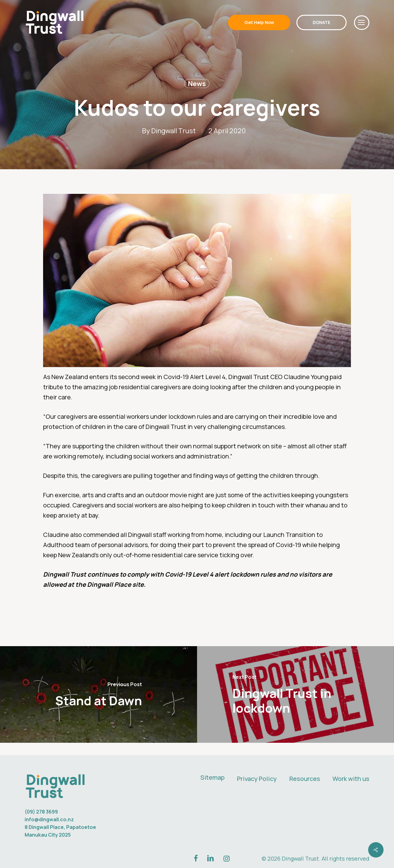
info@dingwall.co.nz (49, 819)
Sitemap (213, 777)
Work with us (351, 779)
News (197, 84)
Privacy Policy (257, 779)
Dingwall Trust (173, 131)
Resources (305, 779)
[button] (362, 23)
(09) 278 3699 (41, 812)
